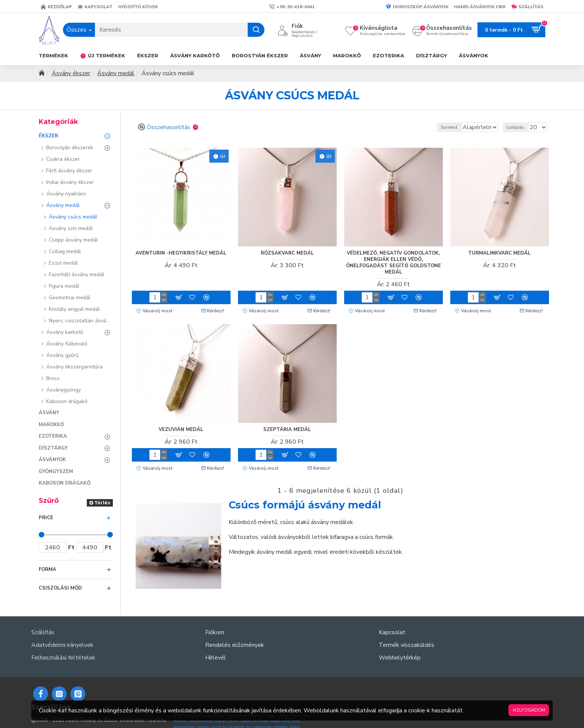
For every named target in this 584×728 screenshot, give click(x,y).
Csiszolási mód (60, 588)
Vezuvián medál (181, 427)
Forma (47, 569)
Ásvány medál (116, 73)
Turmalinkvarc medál (499, 253)
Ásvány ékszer (71, 73)
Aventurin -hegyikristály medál (181, 253)
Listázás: (519, 127)
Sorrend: (418, 127)
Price (46, 518)
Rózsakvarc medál (287, 253)
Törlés (102, 503)
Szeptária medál (287, 427)
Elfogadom (531, 710)
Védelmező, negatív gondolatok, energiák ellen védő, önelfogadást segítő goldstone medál (393, 262)
